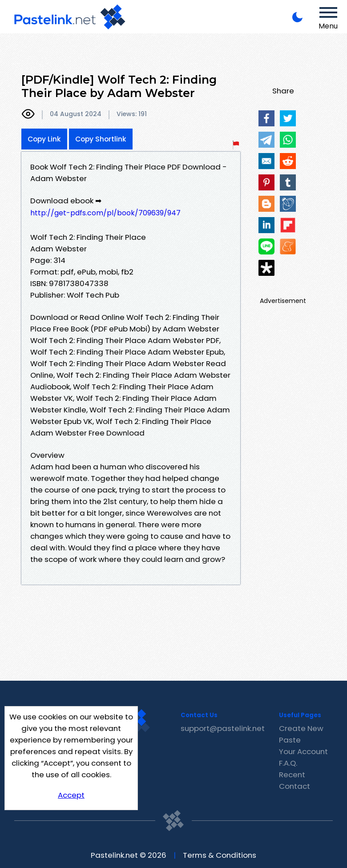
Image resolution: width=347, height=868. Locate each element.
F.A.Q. (288, 763)
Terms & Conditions (220, 855)
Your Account (303, 751)
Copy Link (44, 139)
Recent (292, 775)
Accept (71, 795)
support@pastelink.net (223, 728)
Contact (295, 786)
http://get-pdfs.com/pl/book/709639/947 (105, 213)
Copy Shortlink (101, 139)
